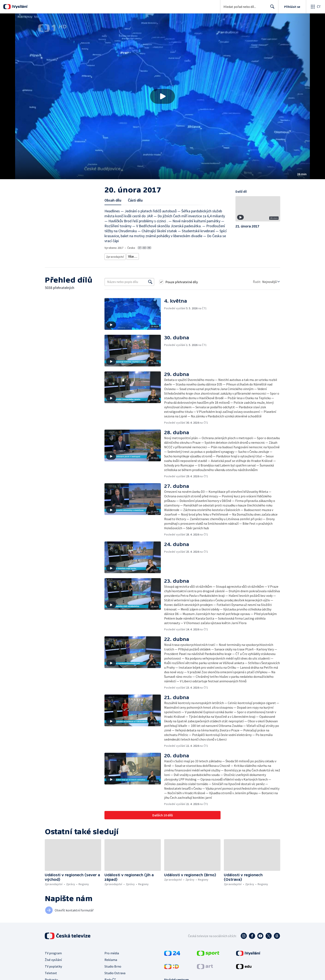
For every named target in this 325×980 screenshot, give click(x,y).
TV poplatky (53, 965)
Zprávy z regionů (151, 256)
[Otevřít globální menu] (315, 7)
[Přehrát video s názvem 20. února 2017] (162, 96)
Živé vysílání (53, 958)
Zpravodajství (115, 256)
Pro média (112, 952)
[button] (162, 96)
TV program (53, 952)
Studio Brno (113, 965)
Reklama (111, 958)
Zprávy (132, 256)
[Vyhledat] (150, 280)
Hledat (271, 8)
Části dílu (135, 200)
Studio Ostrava (115, 972)
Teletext (51, 972)
